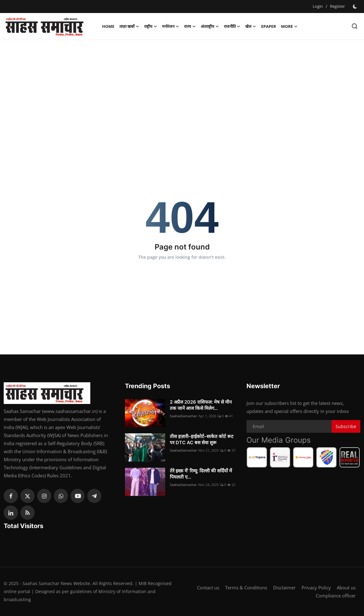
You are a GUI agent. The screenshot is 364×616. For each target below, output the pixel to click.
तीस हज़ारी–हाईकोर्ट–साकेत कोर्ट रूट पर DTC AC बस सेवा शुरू (202, 439)
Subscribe (346, 426)
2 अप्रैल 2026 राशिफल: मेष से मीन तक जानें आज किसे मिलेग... (201, 405)
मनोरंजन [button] (171, 26)
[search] (355, 26)
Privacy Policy (316, 588)
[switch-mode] (356, 7)
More (289, 26)
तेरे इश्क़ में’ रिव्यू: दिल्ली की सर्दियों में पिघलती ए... (201, 474)
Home (108, 26)
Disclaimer (284, 588)
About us (346, 588)
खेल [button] (251, 26)
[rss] (28, 513)
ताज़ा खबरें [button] (129, 26)
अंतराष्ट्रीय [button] (210, 26)
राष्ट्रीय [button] (151, 26)
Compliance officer (336, 596)
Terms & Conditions (246, 588)
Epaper (268, 26)
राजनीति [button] (232, 26)
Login (318, 6)
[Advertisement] (182, 89)
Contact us (208, 588)
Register (337, 6)
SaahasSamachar (183, 416)
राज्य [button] (190, 26)
